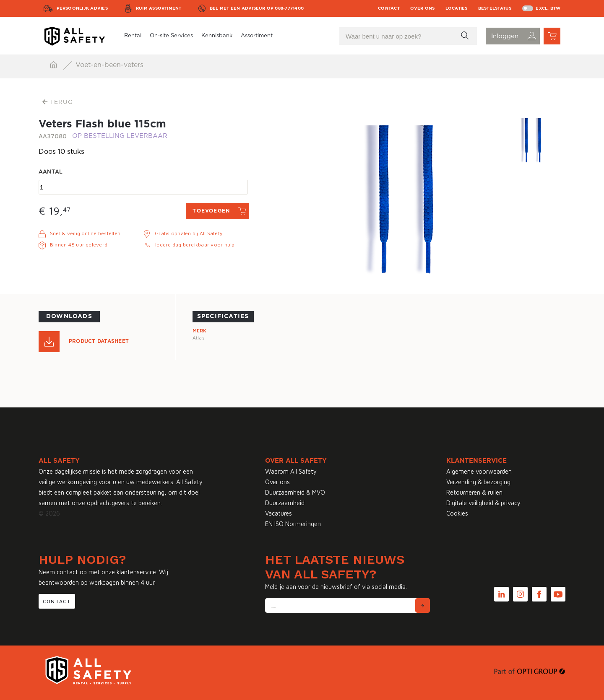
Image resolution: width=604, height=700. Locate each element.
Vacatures (279, 513)
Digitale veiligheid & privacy (483, 503)
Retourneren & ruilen (474, 492)
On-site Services (171, 36)
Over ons (423, 8)
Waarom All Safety (291, 471)
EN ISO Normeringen (293, 524)
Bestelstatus (495, 8)
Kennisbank (217, 36)
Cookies (457, 513)
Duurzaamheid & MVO (295, 492)
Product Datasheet (99, 341)
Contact (389, 8)
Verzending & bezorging (478, 482)
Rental (133, 36)
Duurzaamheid (285, 503)
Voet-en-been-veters (109, 65)
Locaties (457, 8)
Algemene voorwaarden (479, 471)
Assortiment (257, 36)
